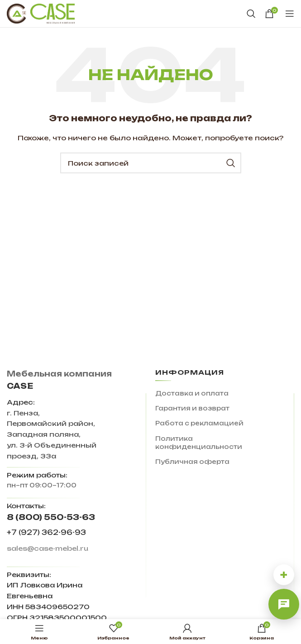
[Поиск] (251, 14)
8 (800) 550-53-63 (51, 517)
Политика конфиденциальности (199, 443)
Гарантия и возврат (192, 408)
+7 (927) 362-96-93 (46, 532)
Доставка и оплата (192, 393)
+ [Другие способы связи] (284, 574)
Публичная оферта (192, 462)
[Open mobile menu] (290, 14)
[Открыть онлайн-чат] (284, 604)
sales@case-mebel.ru (48, 548)
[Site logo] (41, 13)
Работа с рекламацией (199, 423)
